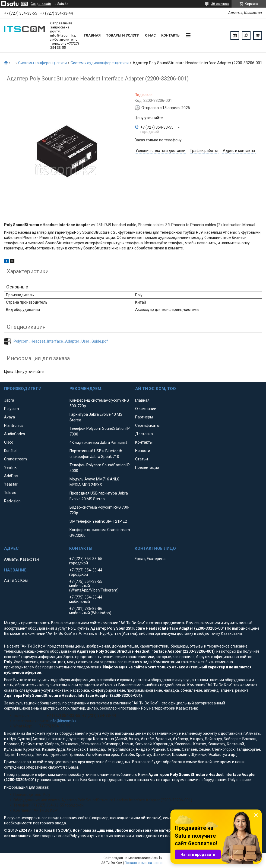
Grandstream (15, 459)
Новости (143, 451)
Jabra (9, 400)
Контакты (171, 35)
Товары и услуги (123, 35)
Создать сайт (41, 4)
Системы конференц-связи (42, 63)
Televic (10, 493)
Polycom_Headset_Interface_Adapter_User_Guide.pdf (61, 341)
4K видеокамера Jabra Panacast (98, 443)
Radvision (12, 501)
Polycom (12, 409)
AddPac (11, 476)
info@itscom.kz (63, 721)
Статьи (142, 459)
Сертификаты (147, 425)
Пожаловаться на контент (145, 863)
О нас (150, 35)
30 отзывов (220, 4)
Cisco (9, 442)
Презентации (147, 467)
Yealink (10, 467)
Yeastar (11, 484)
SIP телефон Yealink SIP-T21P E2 (98, 521)
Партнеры (144, 417)
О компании (146, 409)
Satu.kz (157, 858)
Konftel (10, 451)
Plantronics (14, 425)
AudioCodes (15, 434)
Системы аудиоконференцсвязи (100, 63)
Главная (92, 35)
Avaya (9, 417)
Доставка (144, 434)
